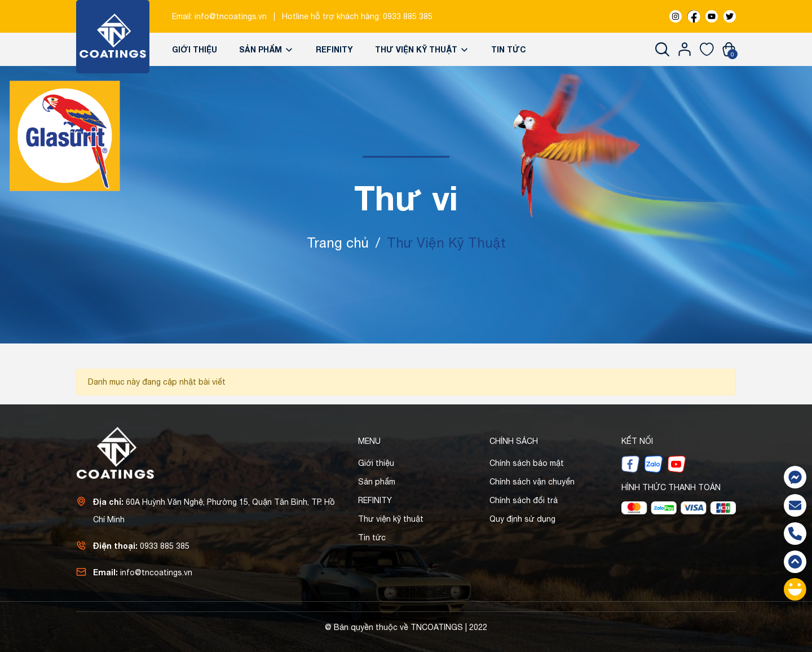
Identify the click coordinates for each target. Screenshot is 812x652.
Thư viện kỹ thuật (422, 49)
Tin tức (509, 49)
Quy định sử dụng (522, 519)
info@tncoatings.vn (231, 16)
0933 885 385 (408, 16)
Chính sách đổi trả (524, 500)
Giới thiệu (195, 49)
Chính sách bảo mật (527, 463)
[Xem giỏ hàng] (729, 49)
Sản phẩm (266, 49)
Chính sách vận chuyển (532, 482)
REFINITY (334, 49)
